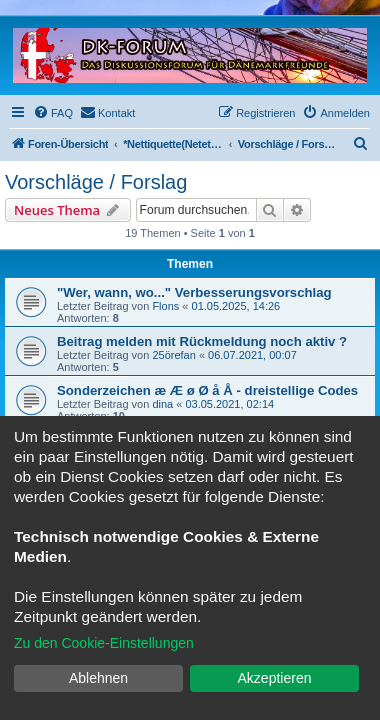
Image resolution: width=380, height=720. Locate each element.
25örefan (173, 355)
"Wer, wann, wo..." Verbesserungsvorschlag (194, 292)
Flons (165, 306)
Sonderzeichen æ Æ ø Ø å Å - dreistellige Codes (207, 390)
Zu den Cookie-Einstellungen (104, 643)
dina (162, 404)
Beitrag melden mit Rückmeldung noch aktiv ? (202, 341)
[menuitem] (53, 113)
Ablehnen (98, 678)
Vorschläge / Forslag (96, 182)
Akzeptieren (275, 678)
